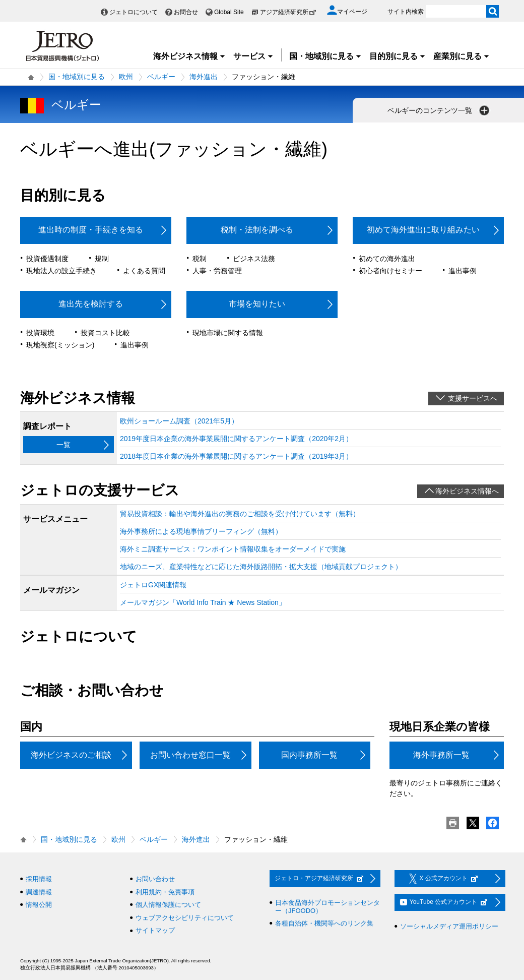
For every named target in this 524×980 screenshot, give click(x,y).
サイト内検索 (406, 12)
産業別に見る (462, 56)
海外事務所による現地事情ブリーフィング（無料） (201, 531)
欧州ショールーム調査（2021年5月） (179, 421)
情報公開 (39, 905)
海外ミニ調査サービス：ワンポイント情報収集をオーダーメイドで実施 (233, 549)
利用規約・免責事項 (165, 892)
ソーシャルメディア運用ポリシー (449, 926)
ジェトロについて (134, 12)
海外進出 (204, 77)
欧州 (126, 77)
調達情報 (39, 892)
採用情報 (39, 879)
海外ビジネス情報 (189, 56)
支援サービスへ (473, 398)
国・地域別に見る (325, 56)
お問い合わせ (155, 879)
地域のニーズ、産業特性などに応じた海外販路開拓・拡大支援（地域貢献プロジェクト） (261, 567)
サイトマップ (155, 930)
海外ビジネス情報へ (467, 491)
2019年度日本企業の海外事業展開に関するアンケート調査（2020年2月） (236, 439)
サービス (253, 56)
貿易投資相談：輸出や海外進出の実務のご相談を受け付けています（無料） (240, 514)
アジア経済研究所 (288, 12)
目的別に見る (398, 56)
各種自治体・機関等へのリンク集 (324, 923)
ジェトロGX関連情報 (153, 585)
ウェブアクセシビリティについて (185, 918)
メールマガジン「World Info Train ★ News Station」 (203, 602)
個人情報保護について (168, 905)
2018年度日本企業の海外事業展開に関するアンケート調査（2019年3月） (236, 456)
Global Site (229, 12)
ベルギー (161, 77)
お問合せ (186, 12)
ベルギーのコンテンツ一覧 (439, 110)
